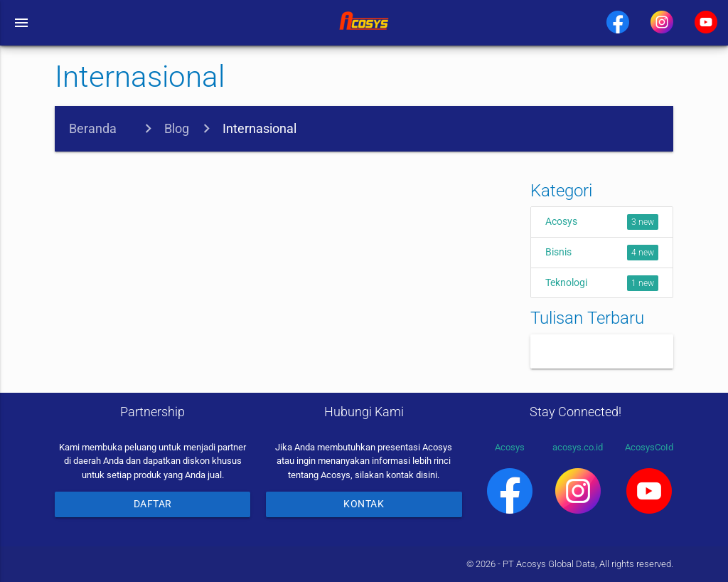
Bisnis (602, 253)
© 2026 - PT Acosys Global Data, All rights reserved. (570, 564)
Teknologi (602, 283)
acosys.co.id (578, 478)
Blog (177, 128)
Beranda (93, 128)
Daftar (153, 504)
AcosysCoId (649, 478)
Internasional (259, 128)
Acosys (602, 222)
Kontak (364, 504)
